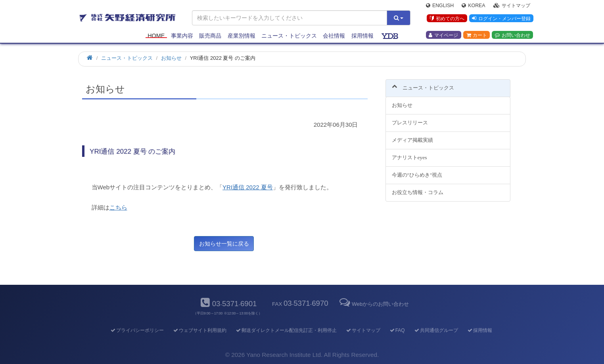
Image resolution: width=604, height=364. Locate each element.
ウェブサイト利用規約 (199, 330)
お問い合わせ (513, 36)
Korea (473, 6)
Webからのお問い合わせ (374, 304)
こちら (118, 207)
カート (477, 36)
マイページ (443, 36)
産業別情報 (242, 36)
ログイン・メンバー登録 (501, 19)
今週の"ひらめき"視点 (417, 170)
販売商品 (210, 36)
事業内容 (182, 36)
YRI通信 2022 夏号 (248, 187)
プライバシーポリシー (137, 330)
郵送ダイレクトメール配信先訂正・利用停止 (286, 330)
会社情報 (334, 36)
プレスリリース (410, 118)
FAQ (397, 330)
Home (156, 36)
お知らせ (402, 101)
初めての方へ (446, 19)
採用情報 (362, 36)
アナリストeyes (409, 153)
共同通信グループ (436, 330)
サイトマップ (512, 6)
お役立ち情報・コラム (418, 188)
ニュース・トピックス (289, 36)
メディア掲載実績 (412, 136)
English (440, 6)
